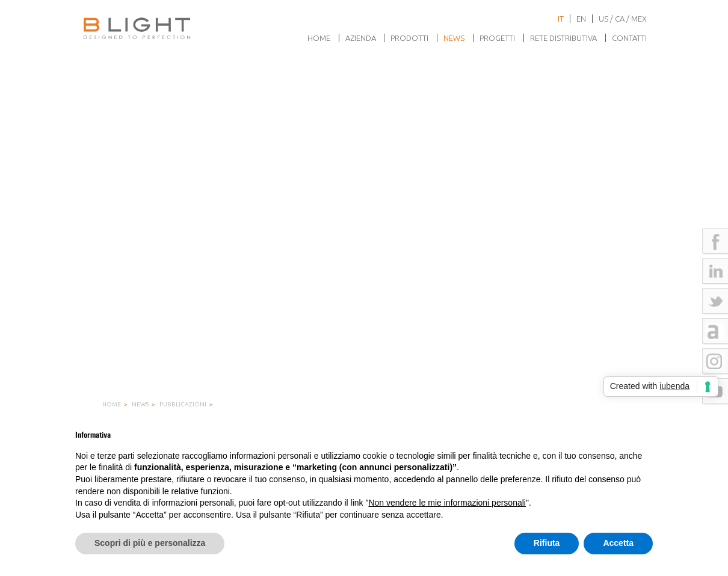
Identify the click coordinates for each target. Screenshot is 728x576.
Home (319, 38)
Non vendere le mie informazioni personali (447, 503)
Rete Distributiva (563, 38)
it (561, 19)
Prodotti (409, 38)
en (581, 19)
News (454, 38)
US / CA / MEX (623, 19)
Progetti (497, 38)
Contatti (629, 38)
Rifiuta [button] (547, 543)
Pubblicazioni (183, 404)
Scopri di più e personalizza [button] (150, 543)
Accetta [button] (618, 543)
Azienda (361, 38)
